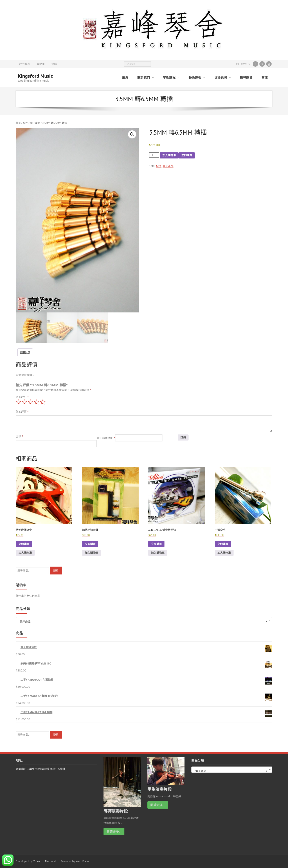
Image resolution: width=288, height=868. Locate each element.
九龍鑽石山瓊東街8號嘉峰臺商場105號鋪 (40, 769)
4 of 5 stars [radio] (37, 402)
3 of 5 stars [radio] (31, 402)
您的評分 (22, 397)
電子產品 (35, 123)
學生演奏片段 (160, 789)
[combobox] (144, 620)
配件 (25, 123)
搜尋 (56, 571)
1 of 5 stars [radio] (18, 402)
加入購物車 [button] (25, 553)
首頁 (18, 123)
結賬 (54, 64)
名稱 (20, 437)
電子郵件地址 (106, 438)
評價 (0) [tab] (25, 352)
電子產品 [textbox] (143, 622)
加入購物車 (169, 155)
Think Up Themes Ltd (46, 861)
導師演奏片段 (116, 811)
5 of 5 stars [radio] (43, 402)
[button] (132, 134)
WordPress (82, 861)
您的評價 (22, 412)
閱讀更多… (114, 831)
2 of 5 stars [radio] (25, 402)
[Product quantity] (154, 155)
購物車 (41, 64)
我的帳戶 (25, 64)
